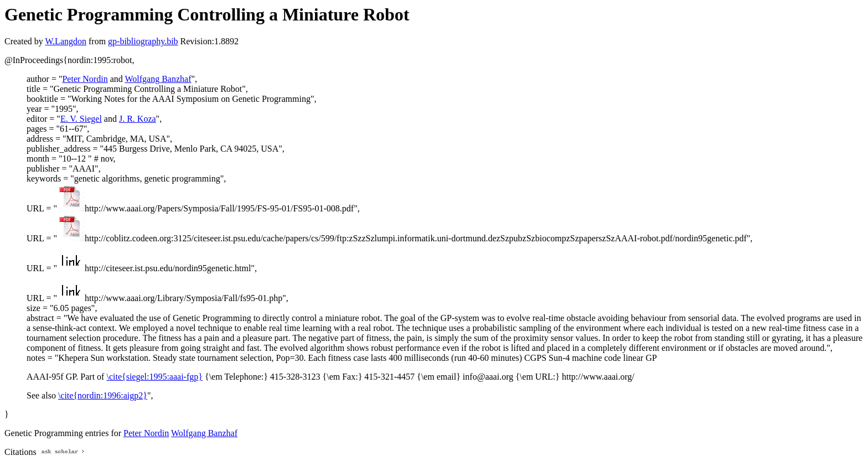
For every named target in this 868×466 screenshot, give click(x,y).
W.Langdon (66, 41)
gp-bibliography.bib (143, 41)
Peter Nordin (85, 79)
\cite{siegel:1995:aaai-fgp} (154, 377)
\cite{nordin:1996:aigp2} (103, 395)
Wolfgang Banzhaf (158, 79)
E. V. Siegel (81, 119)
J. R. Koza (138, 119)
